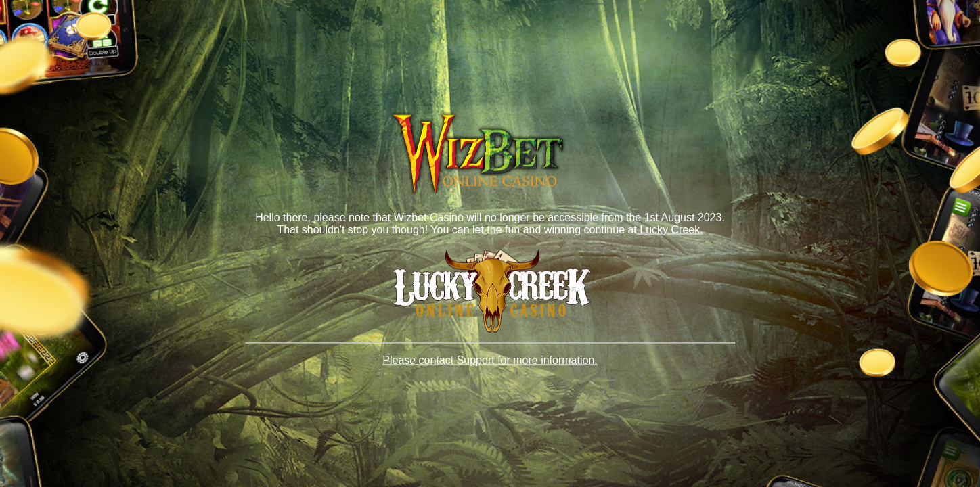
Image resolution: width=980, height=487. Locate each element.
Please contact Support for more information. (490, 360)
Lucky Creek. (670, 229)
